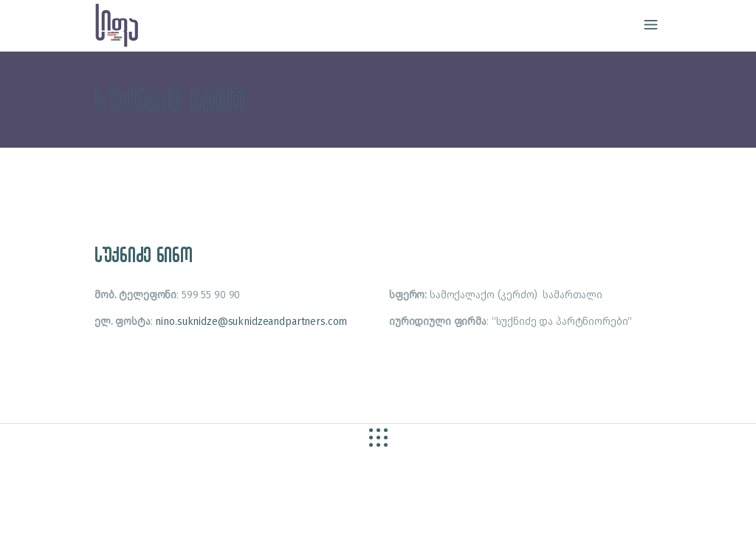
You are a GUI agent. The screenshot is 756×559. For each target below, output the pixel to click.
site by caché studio (92, 531)
